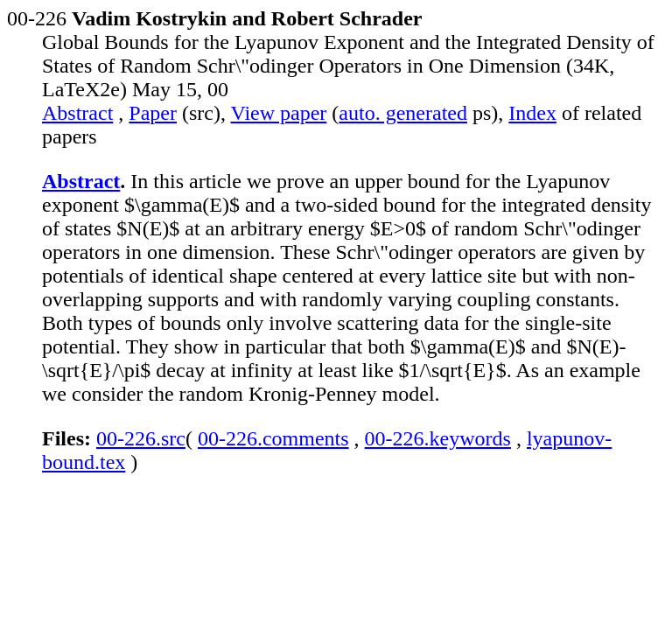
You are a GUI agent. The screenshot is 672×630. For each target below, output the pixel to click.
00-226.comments (273, 438)
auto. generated (403, 113)
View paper (279, 113)
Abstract (77, 113)
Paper (153, 113)
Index (532, 113)
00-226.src (141, 438)
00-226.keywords (438, 438)
